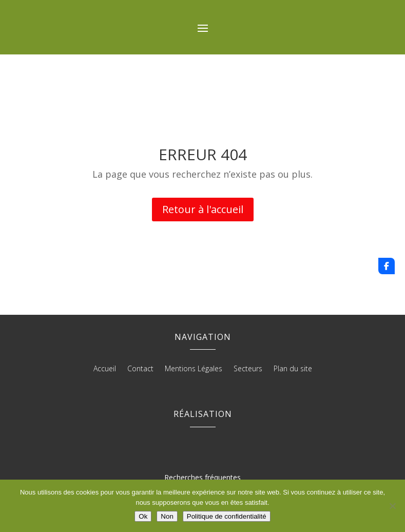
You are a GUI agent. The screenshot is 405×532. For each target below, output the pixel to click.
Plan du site (293, 369)
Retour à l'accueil (203, 209)
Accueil (105, 369)
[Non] (392, 506)
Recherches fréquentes (202, 477)
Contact (140, 369)
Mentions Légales (194, 369)
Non (167, 516)
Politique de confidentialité (227, 516)
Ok (143, 516)
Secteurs (248, 369)
